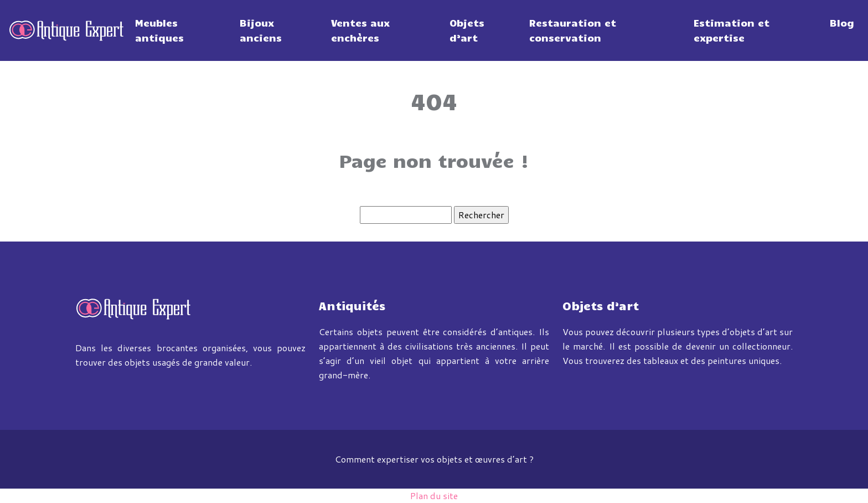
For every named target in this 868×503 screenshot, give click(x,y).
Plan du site (434, 496)
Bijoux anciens (261, 30)
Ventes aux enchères (360, 30)
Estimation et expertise (732, 30)
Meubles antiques (159, 30)
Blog (842, 23)
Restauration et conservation (573, 30)
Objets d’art (467, 30)
